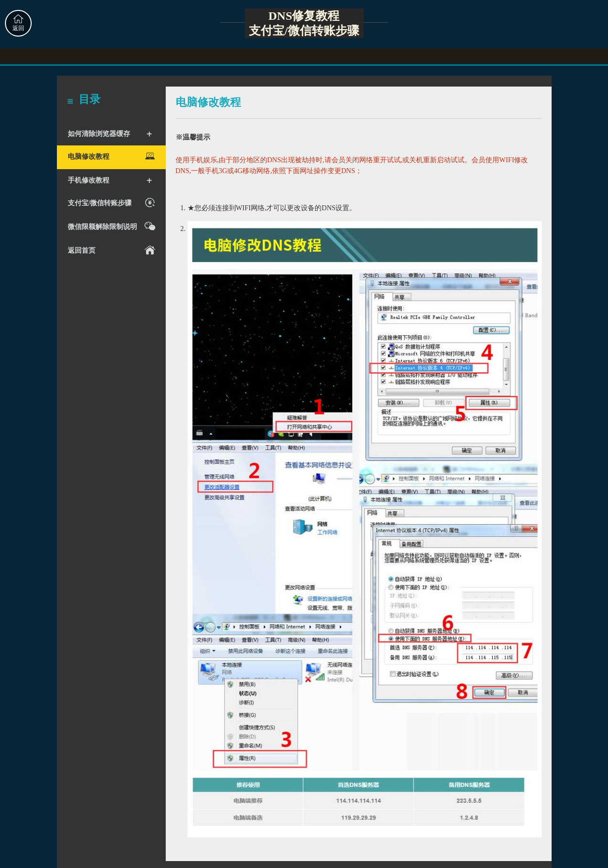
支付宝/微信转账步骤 (113, 203)
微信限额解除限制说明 (113, 226)
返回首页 (113, 250)
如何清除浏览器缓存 (110, 134)
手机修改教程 (110, 181)
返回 (18, 23)
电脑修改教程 (113, 156)
